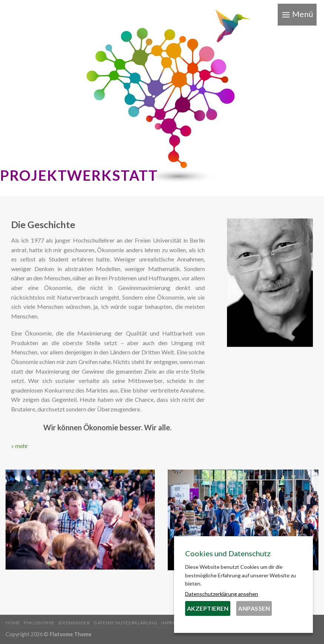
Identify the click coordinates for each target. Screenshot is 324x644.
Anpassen (254, 608)
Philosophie (39, 623)
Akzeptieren (208, 608)
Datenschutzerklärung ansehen (222, 594)
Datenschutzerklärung (126, 623)
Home (13, 623)
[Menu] (297, 15)
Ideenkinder (74, 623)
